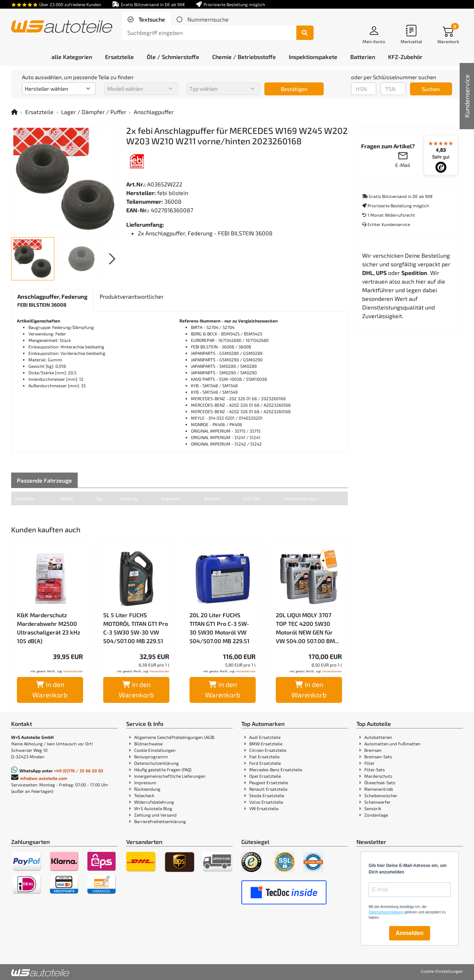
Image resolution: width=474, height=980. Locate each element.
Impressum (145, 782)
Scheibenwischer (381, 795)
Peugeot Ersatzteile (269, 782)
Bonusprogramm (151, 757)
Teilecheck (144, 795)
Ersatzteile (39, 112)
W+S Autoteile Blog (153, 808)
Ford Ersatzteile (265, 763)
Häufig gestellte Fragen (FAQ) (163, 769)
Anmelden (409, 933)
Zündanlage (376, 815)
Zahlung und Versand (155, 815)
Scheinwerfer (377, 802)
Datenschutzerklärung (156, 763)
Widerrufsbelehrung (154, 802)
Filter (370, 763)
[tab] (146, 19)
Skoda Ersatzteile (267, 795)
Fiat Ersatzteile (264, 757)
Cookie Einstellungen (155, 750)
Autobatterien (378, 737)
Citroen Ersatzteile (268, 750)
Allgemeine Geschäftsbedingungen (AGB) (174, 737)
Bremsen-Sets (378, 757)
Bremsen (373, 750)
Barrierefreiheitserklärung (160, 821)
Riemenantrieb (379, 789)
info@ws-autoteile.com (44, 778)
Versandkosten (73, 671)
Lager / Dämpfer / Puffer (94, 112)
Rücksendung (147, 789)
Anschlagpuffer (154, 112)
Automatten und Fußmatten (392, 744)
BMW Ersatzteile (266, 744)
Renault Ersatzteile (268, 789)
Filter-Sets (375, 769)
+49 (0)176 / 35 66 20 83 (79, 771)
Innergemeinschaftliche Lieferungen (170, 776)
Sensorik (373, 808)
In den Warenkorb (50, 690)
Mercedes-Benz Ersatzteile (276, 769)
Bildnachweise (148, 744)
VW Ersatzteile (264, 808)
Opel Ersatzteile (265, 776)
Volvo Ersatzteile (266, 802)
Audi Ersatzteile (265, 737)
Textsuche (151, 19)
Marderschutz (378, 776)
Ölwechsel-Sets (380, 782)
